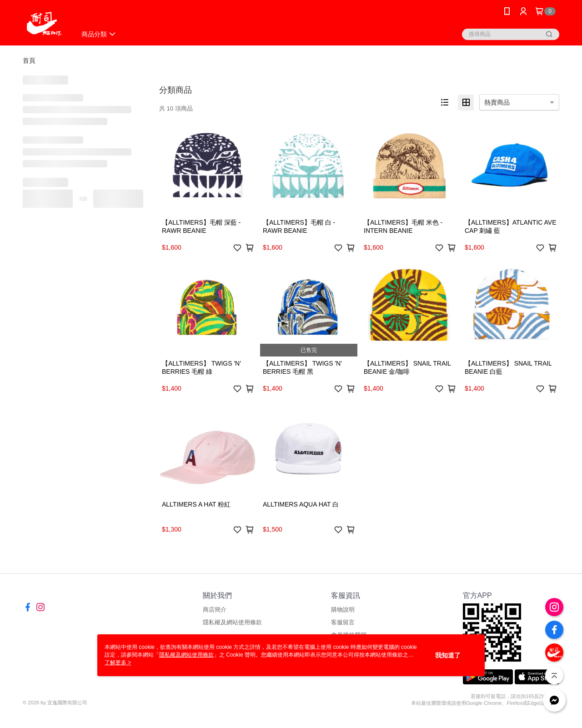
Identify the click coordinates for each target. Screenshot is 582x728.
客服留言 (343, 622)
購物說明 (343, 610)
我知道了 (448, 655)
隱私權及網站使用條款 (232, 622)
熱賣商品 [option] (497, 102)
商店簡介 (215, 610)
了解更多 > (118, 663)
